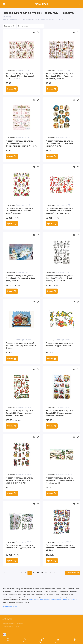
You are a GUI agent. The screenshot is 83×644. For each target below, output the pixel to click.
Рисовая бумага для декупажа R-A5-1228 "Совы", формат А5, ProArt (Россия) (21, 346)
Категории (9, 26)
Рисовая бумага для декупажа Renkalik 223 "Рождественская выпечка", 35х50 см (19, 413)
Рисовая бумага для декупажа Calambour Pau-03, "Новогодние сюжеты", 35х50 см (59, 143)
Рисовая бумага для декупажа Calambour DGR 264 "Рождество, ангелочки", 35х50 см (60, 76)
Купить (12, 89)
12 (46, 573)
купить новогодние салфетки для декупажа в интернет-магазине (53, 600)
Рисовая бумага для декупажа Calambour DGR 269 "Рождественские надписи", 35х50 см (21, 144)
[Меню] (4, 4)
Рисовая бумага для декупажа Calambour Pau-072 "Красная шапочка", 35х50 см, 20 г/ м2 (59, 211)
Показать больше (73, 573)
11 (42, 573)
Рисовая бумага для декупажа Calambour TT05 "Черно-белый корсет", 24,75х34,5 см (59, 278)
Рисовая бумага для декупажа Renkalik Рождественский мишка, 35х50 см (60, 548)
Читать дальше (10, 607)
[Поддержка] (79, 4)
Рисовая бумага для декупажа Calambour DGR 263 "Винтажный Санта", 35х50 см (20, 76)
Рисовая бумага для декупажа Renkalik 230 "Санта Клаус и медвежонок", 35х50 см (19, 481)
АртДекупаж (41, 4)
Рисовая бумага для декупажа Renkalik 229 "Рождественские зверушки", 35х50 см (59, 413)
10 (38, 573)
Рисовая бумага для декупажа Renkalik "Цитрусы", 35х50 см (59, 345)
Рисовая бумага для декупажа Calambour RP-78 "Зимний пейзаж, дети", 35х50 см (21, 278)
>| (55, 573)
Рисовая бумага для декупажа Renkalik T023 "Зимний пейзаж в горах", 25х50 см (60, 481)
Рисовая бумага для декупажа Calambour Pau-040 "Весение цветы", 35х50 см (19, 211)
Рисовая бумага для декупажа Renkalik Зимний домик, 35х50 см (20, 547)
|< (5, 573)
